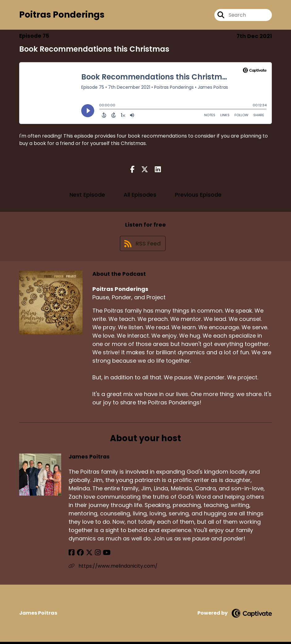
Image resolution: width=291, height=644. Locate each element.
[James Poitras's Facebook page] (72, 555)
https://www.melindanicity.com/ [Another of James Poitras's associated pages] (113, 568)
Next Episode (87, 196)
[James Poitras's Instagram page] (95, 555)
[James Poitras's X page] (87, 555)
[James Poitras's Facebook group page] (79, 555)
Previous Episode (198, 196)
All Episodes (140, 196)
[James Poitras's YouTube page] (103, 555)
